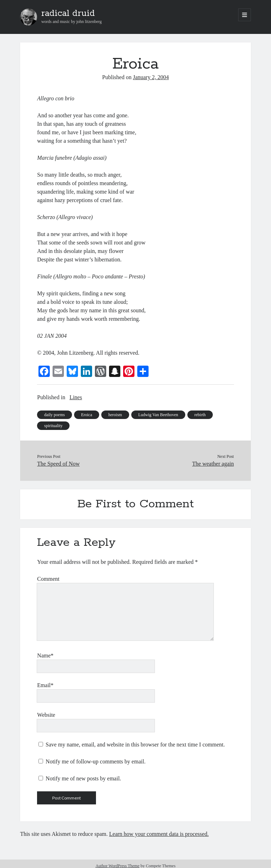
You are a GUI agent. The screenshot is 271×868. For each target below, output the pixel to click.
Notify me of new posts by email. (83, 778)
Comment (48, 579)
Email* (45, 685)
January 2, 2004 (151, 77)
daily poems (54, 415)
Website (46, 715)
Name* (45, 656)
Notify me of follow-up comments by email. (95, 761)
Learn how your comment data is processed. (159, 834)
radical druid (68, 13)
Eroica (87, 415)
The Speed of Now (58, 464)
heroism (115, 415)
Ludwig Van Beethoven (158, 415)
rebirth (200, 415)
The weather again (213, 464)
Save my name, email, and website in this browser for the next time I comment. (135, 745)
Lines (76, 397)
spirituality (53, 426)
